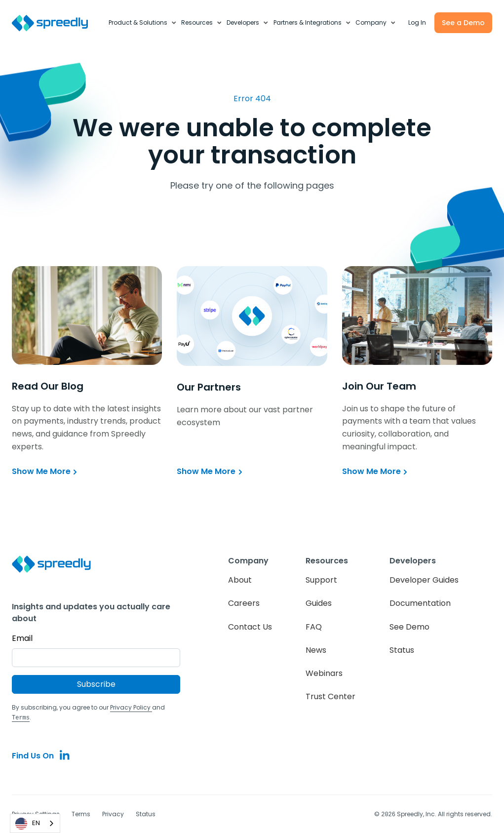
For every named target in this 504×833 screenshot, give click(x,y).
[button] (142, 23)
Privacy (113, 813)
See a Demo (463, 23)
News (316, 650)
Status (402, 650)
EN (28, 824)
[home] (55, 23)
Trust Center (330, 696)
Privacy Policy (131, 707)
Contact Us (250, 627)
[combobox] (35, 823)
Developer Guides (424, 580)
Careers (244, 603)
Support (321, 580)
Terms (81, 813)
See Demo (409, 627)
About (240, 580)
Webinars (324, 673)
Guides (319, 603)
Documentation (420, 603)
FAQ (314, 627)
